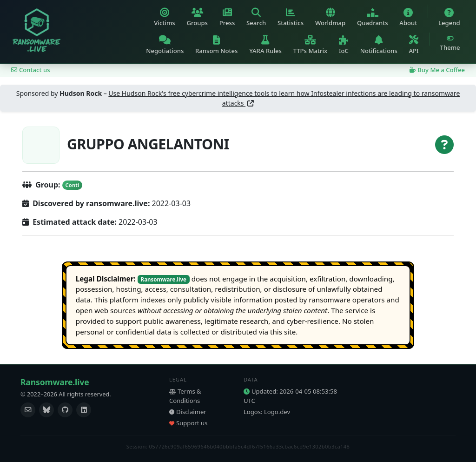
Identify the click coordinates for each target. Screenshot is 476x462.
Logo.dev (277, 412)
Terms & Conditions (185, 396)
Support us (188, 423)
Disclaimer (188, 412)
